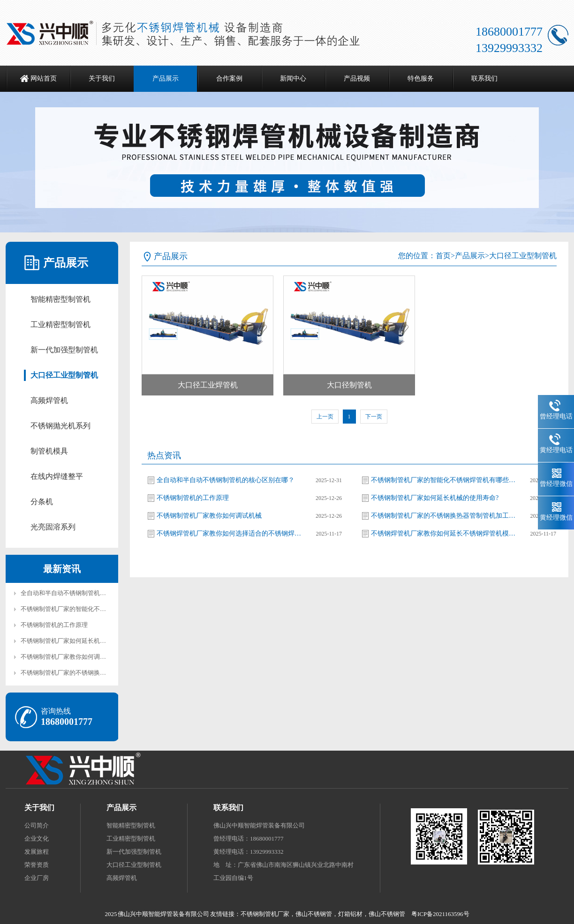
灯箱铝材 (350, 914)
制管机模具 (49, 451)
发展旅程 (37, 852)
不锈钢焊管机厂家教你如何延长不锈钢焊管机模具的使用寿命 (444, 533)
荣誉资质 (37, 865)
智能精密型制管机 (60, 299)
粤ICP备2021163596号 (440, 914)
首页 (443, 256)
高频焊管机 (49, 400)
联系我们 (484, 78)
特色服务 (421, 78)
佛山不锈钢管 (314, 914)
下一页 (374, 417)
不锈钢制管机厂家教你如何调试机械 (69, 657)
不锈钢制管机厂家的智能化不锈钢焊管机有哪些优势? (92, 609)
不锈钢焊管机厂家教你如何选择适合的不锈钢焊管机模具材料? (229, 533)
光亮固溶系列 (53, 527)
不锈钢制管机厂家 (265, 914)
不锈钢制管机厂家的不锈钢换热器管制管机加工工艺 (91, 673)
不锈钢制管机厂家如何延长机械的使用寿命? (80, 641)
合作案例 (229, 78)
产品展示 (166, 78)
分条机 (42, 502)
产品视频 (357, 78)
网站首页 (44, 78)
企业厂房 (37, 878)
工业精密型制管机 (60, 324)
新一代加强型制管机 (64, 350)
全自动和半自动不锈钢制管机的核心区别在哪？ (85, 593)
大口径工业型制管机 (64, 375)
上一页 (325, 417)
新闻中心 (293, 78)
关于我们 (102, 78)
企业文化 (37, 838)
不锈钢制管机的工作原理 (54, 625)
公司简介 (37, 825)
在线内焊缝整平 (57, 476)
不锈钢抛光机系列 (60, 426)
